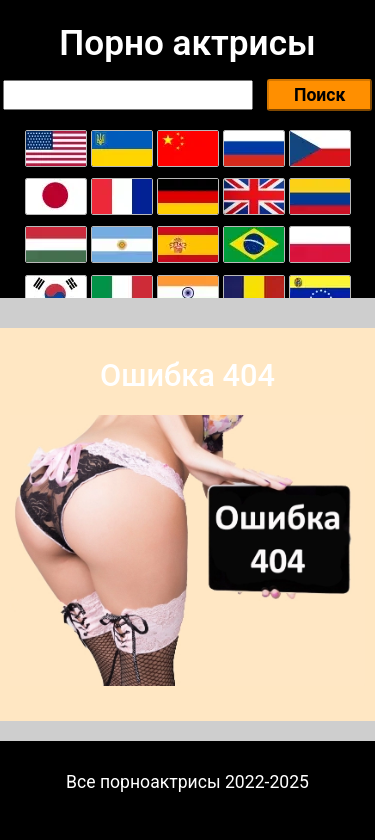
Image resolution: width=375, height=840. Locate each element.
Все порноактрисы (143, 782)
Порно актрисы (187, 43)
